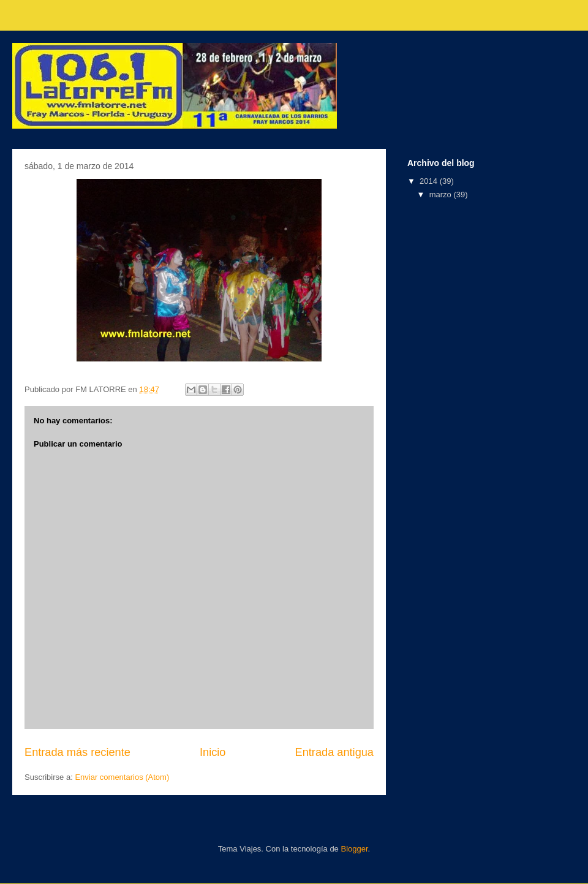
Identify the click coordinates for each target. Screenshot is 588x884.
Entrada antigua (334, 752)
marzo (442, 195)
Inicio (213, 752)
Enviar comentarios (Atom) (122, 777)
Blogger (354, 849)
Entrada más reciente (77, 752)
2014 (430, 181)
